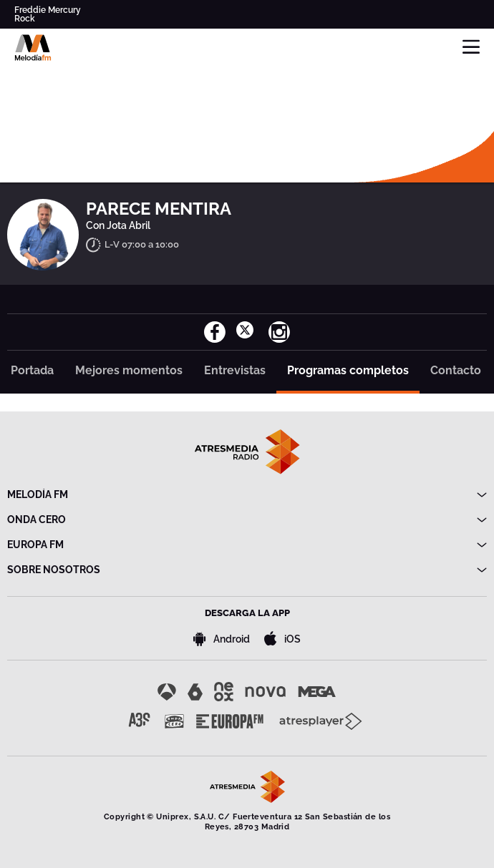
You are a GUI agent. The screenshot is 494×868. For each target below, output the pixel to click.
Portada (32, 370)
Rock (25, 19)
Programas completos (348, 370)
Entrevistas (235, 370)
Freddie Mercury (48, 10)
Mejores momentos (129, 370)
